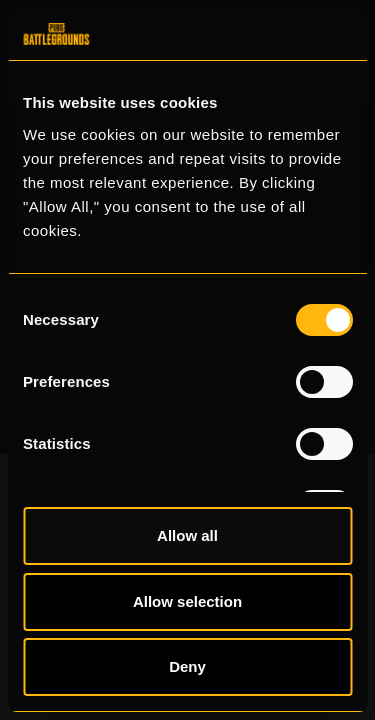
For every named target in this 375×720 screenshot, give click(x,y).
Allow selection (187, 601)
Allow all (187, 535)
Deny (187, 666)
